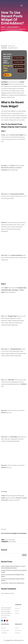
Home (3, 27)
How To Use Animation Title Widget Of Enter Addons (13, 575)
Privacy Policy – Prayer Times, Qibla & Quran (13, 583)
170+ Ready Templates (19, 62)
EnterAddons (4, 82)
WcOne (17, 628)
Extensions (21, 71)
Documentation (5, 630)
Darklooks (18, 633)
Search (4, 550)
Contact (17, 611)
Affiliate (17, 613)
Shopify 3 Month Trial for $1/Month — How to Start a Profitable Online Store (13, 567)
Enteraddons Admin (13, 48)
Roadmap (4, 628)
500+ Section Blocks (19, 67)
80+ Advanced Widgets (19, 58)
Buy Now (7, 75)
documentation (13, 27)
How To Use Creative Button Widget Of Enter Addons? (13, 580)
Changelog (4, 633)
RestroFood (18, 630)
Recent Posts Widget (10, 540)
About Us (18, 608)
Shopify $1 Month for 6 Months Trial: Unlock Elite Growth (14, 571)
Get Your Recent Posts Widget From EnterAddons (14, 533)
